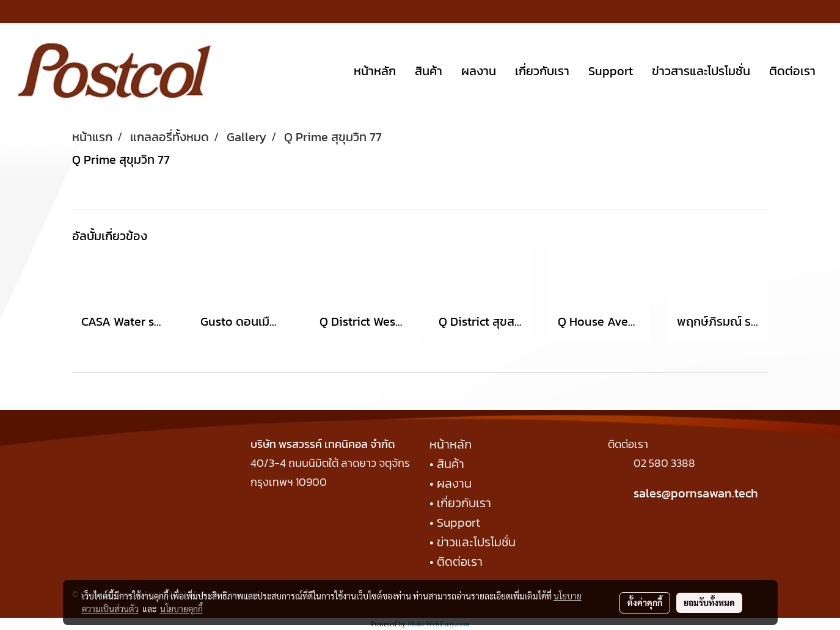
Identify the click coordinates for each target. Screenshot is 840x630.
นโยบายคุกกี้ (181, 609)
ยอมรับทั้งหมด (709, 603)
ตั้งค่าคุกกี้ (645, 603)
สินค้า (429, 71)
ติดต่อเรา (792, 71)
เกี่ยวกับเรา (542, 71)
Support (611, 71)
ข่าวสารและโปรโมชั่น (701, 71)
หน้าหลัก (375, 71)
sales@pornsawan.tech (696, 493)
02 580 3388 (664, 463)
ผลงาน (479, 71)
